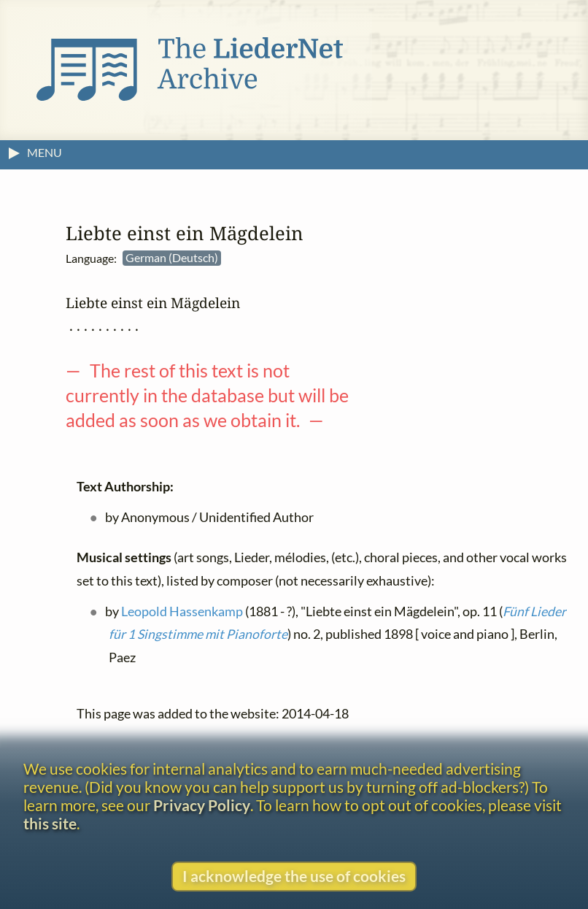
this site (50, 823)
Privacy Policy (202, 805)
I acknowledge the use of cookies (294, 876)
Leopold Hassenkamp (182, 611)
